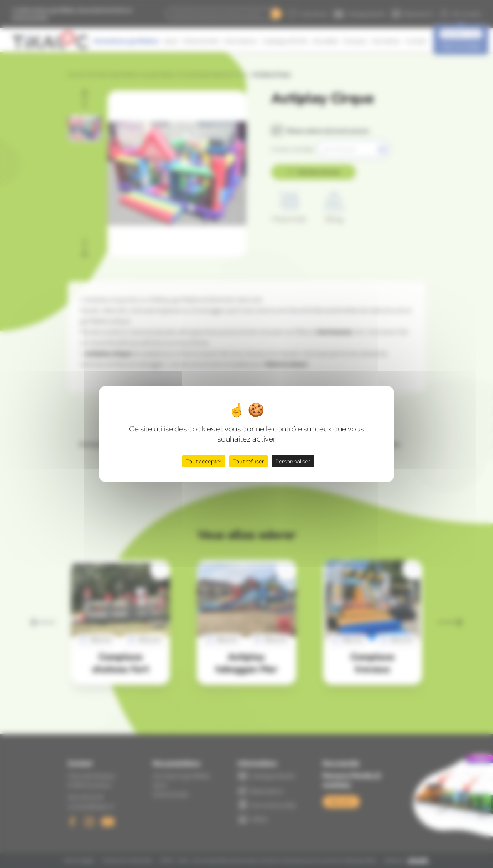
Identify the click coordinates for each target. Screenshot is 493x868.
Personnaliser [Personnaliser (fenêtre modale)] (293, 461)
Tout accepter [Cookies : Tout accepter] (204, 461)
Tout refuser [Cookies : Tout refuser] (248, 461)
